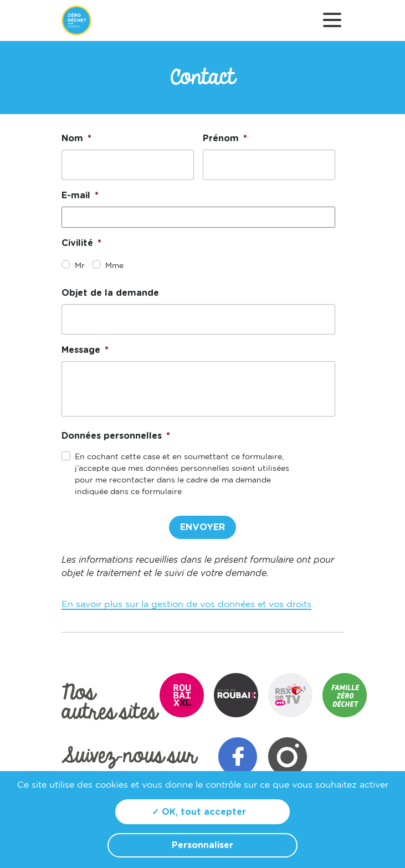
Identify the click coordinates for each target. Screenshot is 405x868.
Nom (76, 138)
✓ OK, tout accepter (199, 812)
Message (85, 350)
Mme (112, 266)
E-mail (80, 196)
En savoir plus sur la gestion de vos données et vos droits (186, 604)
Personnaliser (202, 845)
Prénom (225, 138)
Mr (78, 266)
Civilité (81, 243)
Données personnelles (116, 436)
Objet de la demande (110, 293)
